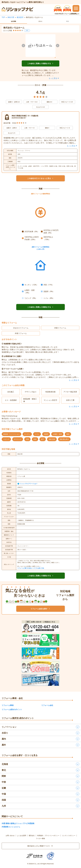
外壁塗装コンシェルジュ (11, 827)
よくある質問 (22, 836)
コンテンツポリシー (69, 836)
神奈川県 (11, 17)
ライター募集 (40, 838)
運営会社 (32, 836)
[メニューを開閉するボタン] (76, 8)
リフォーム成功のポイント (12, 709)
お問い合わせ (10, 836)
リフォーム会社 (47, 705)
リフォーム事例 (8, 705)
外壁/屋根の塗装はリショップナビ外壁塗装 (18, 823)
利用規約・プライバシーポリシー (48, 836)
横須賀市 (20, 17)
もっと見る (54, 78)
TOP (3, 17)
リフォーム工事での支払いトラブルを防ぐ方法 (31, 568)
